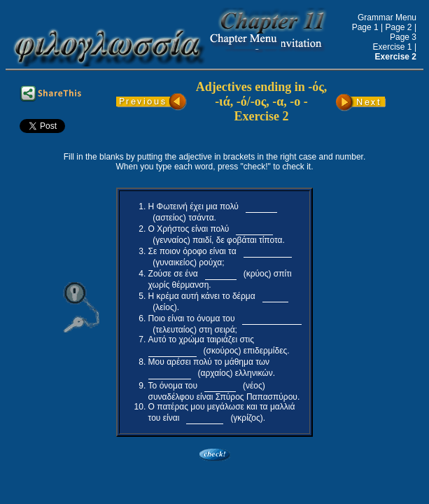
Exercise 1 (394, 47)
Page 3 (403, 37)
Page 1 (365, 27)
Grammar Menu (387, 17)
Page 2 (399, 27)
